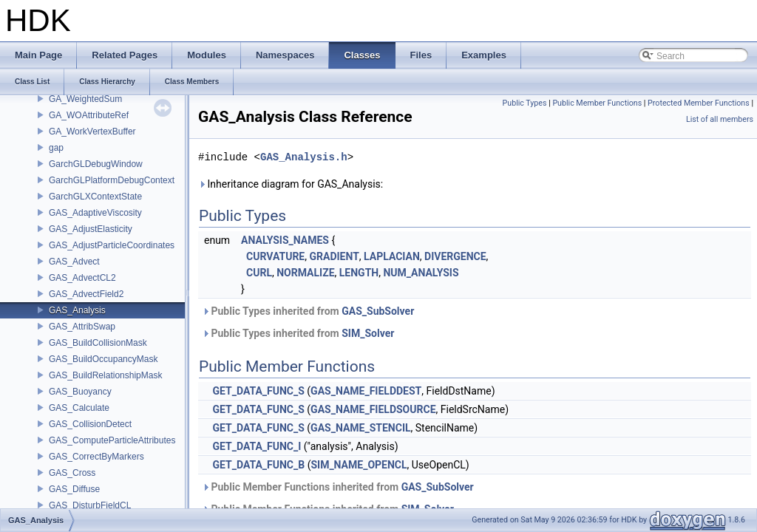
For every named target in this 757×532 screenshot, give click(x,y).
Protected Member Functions (699, 103)
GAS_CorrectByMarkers (96, 457)
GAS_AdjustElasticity (91, 229)
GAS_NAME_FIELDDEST (366, 391)
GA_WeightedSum (85, 99)
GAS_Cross (72, 473)
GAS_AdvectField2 (86, 294)
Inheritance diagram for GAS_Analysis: (291, 184)
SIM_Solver (368, 333)
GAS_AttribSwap (82, 327)
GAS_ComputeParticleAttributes (112, 440)
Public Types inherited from (308, 311)
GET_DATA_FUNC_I (257, 446)
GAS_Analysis (77, 310)
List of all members (720, 119)
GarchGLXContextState (95, 197)
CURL (259, 273)
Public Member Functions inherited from (338, 487)
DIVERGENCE (455, 256)
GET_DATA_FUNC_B (258, 465)
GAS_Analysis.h (304, 157)
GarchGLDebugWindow (96, 164)
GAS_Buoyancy (80, 392)
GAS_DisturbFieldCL (90, 505)
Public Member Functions (597, 103)
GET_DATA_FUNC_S (258, 391)
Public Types (525, 103)
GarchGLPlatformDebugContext (112, 180)
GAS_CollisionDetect (90, 424)
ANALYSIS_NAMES (285, 240)
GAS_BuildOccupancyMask (103, 359)
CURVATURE (275, 256)
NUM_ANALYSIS (421, 273)
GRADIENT (334, 256)
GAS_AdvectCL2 (82, 278)
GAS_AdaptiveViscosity (95, 213)
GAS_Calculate (79, 408)
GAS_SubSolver (378, 311)
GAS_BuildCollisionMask (98, 343)
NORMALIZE (305, 273)
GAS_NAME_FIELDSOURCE (373, 409)
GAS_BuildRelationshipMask (105, 375)
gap (56, 148)
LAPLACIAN (392, 256)
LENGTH (359, 273)
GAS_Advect (74, 262)
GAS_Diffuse (74, 489)
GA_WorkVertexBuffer (92, 132)
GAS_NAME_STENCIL (360, 428)
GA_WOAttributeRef (89, 115)
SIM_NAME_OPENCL (359, 465)
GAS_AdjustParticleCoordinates (112, 245)
